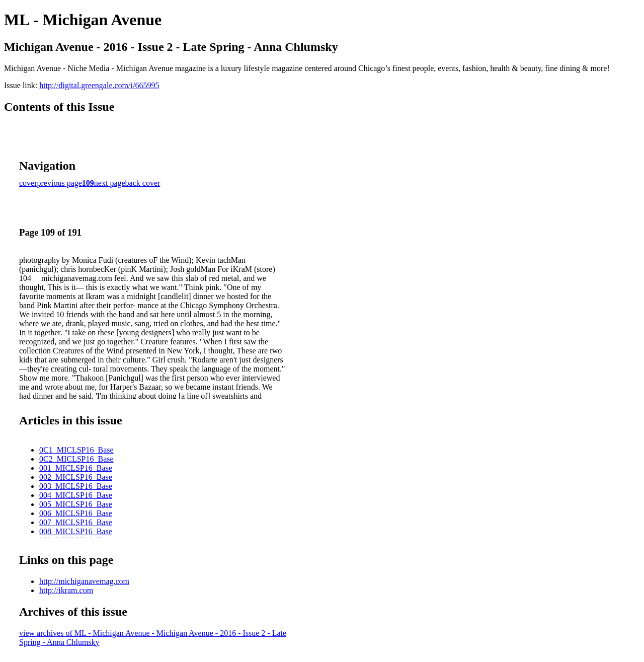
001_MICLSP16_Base (76, 468)
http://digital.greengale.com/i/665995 (99, 85)
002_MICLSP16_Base (76, 477)
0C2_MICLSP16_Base (76, 459)
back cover (143, 183)
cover (28, 183)
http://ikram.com (66, 590)
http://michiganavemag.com (84, 581)
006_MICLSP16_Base (76, 513)
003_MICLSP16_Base (76, 486)
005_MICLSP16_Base (76, 504)
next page (110, 183)
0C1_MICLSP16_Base (76, 450)
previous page (60, 183)
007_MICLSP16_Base (76, 522)
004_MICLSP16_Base (76, 495)
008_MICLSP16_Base (76, 531)
